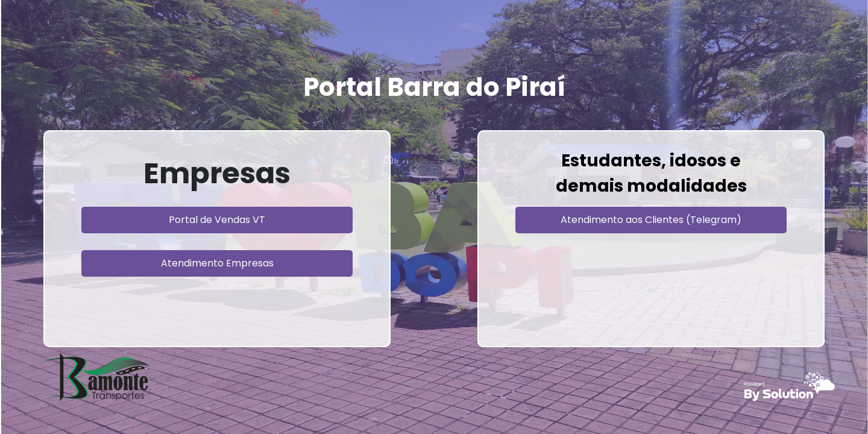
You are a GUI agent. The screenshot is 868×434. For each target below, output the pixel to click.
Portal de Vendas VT (217, 220)
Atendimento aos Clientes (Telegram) (651, 220)
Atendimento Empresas (217, 263)
